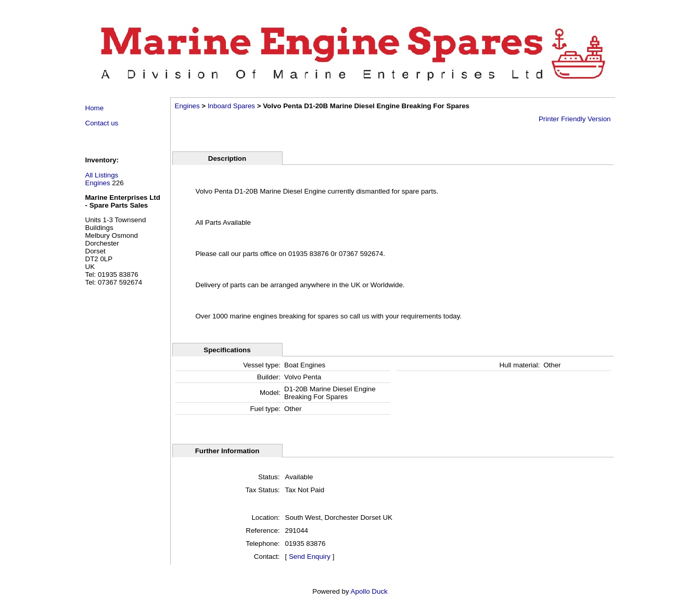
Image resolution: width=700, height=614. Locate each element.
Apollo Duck (369, 591)
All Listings (102, 175)
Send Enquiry (310, 557)
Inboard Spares (231, 106)
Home (95, 108)
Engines (98, 183)
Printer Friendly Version (575, 119)
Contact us (102, 123)
